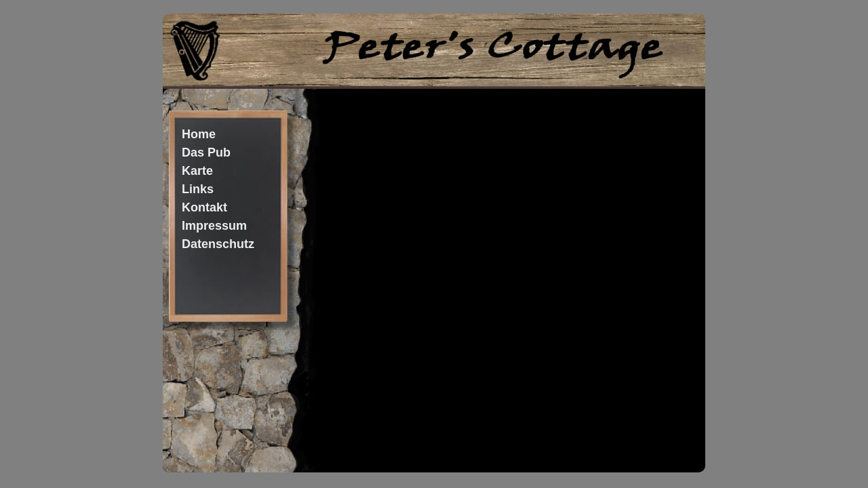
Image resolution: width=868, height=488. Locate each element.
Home (199, 134)
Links (198, 189)
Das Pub (206, 152)
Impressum (214, 226)
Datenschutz (218, 244)
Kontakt (204, 207)
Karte (197, 171)
